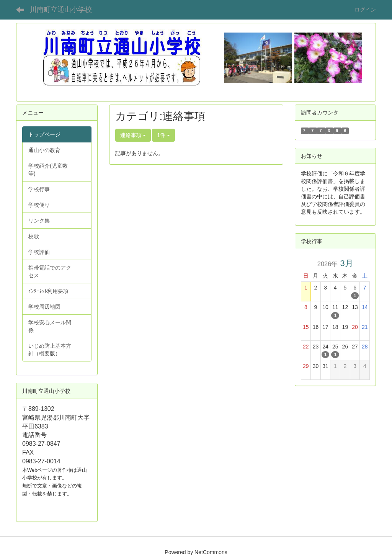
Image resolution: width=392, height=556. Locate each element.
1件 (163, 135)
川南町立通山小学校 (61, 10)
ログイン (365, 10)
